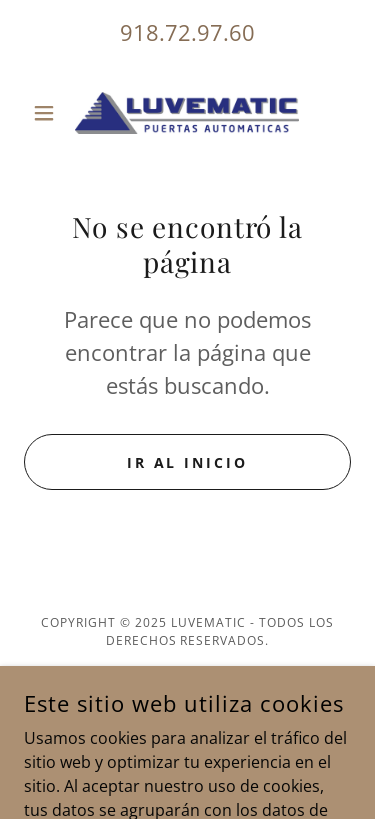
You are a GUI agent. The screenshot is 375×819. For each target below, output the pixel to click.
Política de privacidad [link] (187, 689)
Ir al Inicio (188, 462)
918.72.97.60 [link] (187, 32)
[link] (187, 113)
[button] (48, 113)
